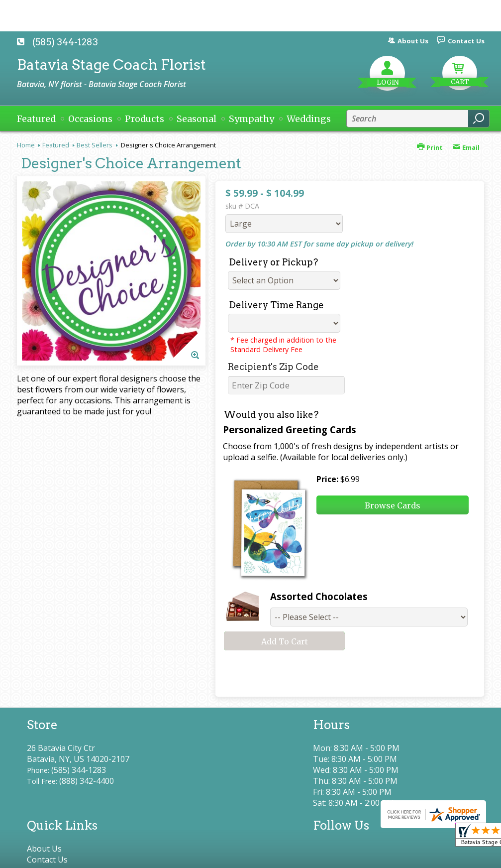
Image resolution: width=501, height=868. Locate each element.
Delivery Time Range (276, 305)
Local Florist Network (382, 856)
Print (430, 147)
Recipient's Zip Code (273, 367)
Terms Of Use (239, 856)
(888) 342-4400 (87, 781)
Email (466, 147)
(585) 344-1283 (65, 42)
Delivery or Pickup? (273, 262)
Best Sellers (95, 145)
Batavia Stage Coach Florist (111, 64)
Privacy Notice (304, 856)
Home (26, 145)
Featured (56, 145)
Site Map (451, 856)
